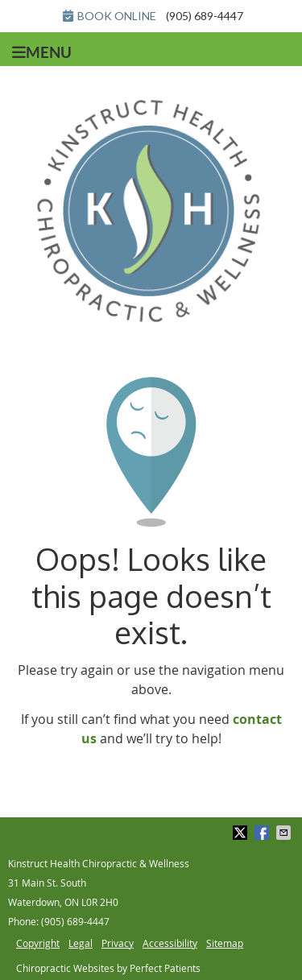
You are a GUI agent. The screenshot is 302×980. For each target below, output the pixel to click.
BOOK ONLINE (110, 16)
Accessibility (170, 943)
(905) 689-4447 (205, 16)
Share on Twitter (242, 833)
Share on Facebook (263, 833)
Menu (42, 52)
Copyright (38, 943)
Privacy (118, 943)
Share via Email (285, 833)
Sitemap (225, 943)
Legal (81, 943)
